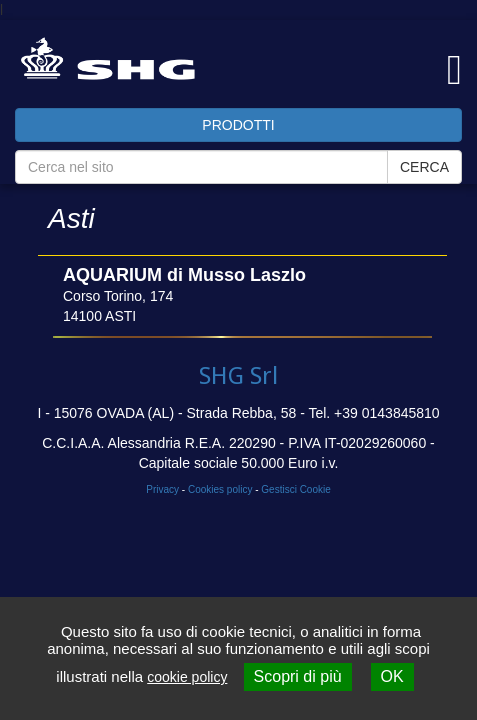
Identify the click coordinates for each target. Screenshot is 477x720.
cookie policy (187, 677)
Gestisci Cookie (295, 489)
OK (392, 676)
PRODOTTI (238, 125)
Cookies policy (220, 489)
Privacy (162, 489)
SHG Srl (238, 376)
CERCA (424, 167)
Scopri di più (298, 676)
